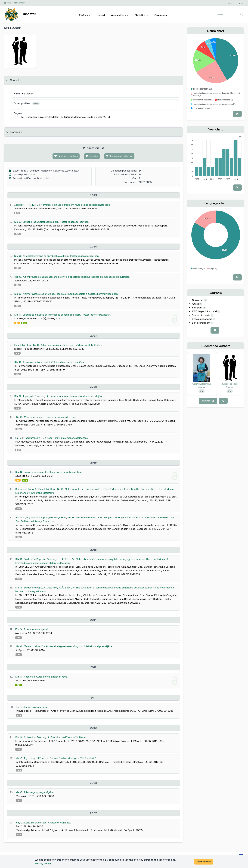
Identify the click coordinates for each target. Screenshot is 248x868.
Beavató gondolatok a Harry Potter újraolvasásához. (53, 472)
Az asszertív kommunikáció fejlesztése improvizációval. (54, 362)
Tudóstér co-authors (66, 156)
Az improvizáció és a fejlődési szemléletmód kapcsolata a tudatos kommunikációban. (71, 294)
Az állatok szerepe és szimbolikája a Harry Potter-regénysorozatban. (61, 256)
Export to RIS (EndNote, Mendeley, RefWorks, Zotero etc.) (44, 171)
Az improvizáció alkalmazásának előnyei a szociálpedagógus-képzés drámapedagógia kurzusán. (77, 277)
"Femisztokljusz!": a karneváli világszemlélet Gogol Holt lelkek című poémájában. (69, 646)
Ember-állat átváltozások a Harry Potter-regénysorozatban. (56, 222)
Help (8, 3)
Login (229, 3)
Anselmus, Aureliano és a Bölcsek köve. (46, 677)
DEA (17, 213)
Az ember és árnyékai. (36, 629)
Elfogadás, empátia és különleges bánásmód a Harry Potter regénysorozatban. (67, 315)
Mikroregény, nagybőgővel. (39, 792)
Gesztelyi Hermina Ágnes (202, 385)
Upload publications (22, 174)
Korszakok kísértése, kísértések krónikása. (47, 823)
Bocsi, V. (20, 517)
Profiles (85, 15)
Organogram (162, 15)
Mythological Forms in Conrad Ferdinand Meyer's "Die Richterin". (60, 758)
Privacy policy (43, 863)
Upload (101, 15)
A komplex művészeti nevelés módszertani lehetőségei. (72, 345)
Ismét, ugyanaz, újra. (36, 707)
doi (17, 323)
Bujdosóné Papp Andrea (230, 385)
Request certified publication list (29, 178)
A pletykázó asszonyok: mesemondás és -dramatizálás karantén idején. (63, 396)
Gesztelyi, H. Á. (22, 205)
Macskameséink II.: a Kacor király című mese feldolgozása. (56, 438)
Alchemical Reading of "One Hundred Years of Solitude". (55, 737)
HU (243, 3)
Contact (20, 3)
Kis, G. (36, 205)
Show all (208, 401)
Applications (120, 15)
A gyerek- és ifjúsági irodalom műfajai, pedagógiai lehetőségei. (76, 205)
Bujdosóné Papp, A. (26, 489)
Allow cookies (204, 862)
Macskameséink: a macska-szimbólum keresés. (50, 417)
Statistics (141, 15)
